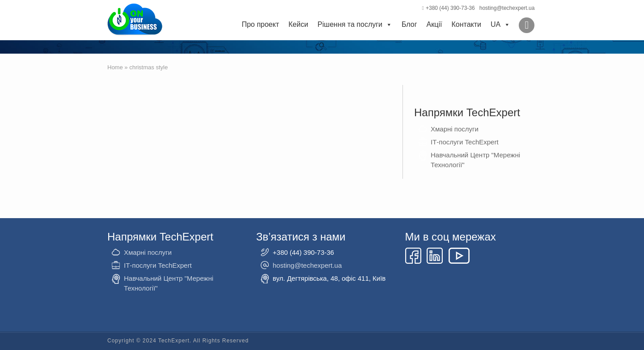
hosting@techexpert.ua (507, 8)
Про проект (260, 24)
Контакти (466, 24)
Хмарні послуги (455, 129)
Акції (434, 24)
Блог (409, 24)
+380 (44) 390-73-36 (449, 8)
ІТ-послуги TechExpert (465, 142)
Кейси (298, 24)
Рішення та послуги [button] (355, 24)
